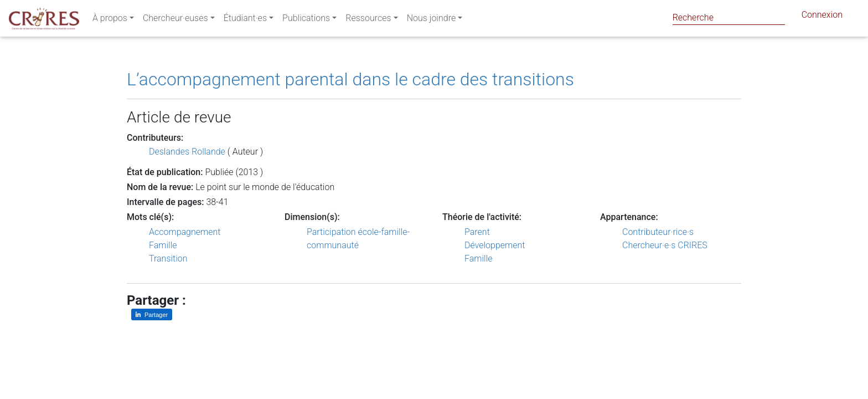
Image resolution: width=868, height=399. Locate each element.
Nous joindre (432, 20)
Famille (163, 245)
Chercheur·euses (175, 20)
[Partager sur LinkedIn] (152, 314)
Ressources (368, 20)
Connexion (822, 17)
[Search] (729, 17)
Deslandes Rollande (187, 152)
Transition (168, 259)
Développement (495, 245)
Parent (477, 232)
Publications (306, 20)
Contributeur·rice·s (658, 232)
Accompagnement (185, 232)
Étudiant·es (245, 20)
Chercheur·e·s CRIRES (665, 245)
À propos (110, 20)
